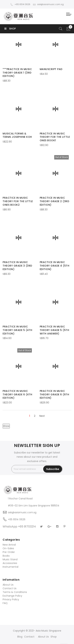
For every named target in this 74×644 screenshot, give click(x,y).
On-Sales (8, 548)
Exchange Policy (12, 596)
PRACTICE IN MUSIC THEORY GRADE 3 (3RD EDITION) (17, 266)
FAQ (5, 603)
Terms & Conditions (15, 592)
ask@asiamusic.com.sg (48, 4)
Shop (54, 637)
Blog (20, 637)
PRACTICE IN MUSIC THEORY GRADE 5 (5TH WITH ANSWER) (54, 330)
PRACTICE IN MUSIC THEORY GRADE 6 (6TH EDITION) (54, 394)
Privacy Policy (11, 599)
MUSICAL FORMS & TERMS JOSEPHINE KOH (17, 135)
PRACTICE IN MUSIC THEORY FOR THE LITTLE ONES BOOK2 (18, 201)
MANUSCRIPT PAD (51, 69)
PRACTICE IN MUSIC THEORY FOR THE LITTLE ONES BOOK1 (55, 137)
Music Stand (10, 559)
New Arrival (9, 545)
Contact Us (10, 588)
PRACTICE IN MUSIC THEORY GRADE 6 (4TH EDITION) (17, 394)
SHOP (10, 29)
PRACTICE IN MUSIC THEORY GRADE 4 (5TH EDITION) (55, 266)
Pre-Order (9, 552)
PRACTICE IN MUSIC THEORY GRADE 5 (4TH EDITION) (17, 330)
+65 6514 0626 (20, 4)
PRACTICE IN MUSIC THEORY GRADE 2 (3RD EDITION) (54, 201)
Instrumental (10, 567)
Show (6, 426)
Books (6, 556)
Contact (29, 637)
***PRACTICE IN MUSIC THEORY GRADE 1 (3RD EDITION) (17, 73)
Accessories (10, 563)
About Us (8, 585)
